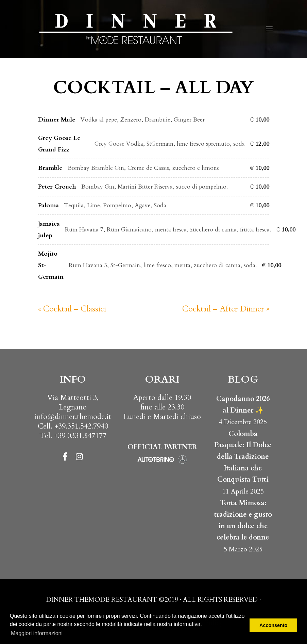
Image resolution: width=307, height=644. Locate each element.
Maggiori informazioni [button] (37, 633)
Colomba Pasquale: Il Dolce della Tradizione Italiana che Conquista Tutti (243, 457)
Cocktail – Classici (72, 309)
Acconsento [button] (273, 625)
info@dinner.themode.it (73, 417)
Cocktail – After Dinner (226, 309)
